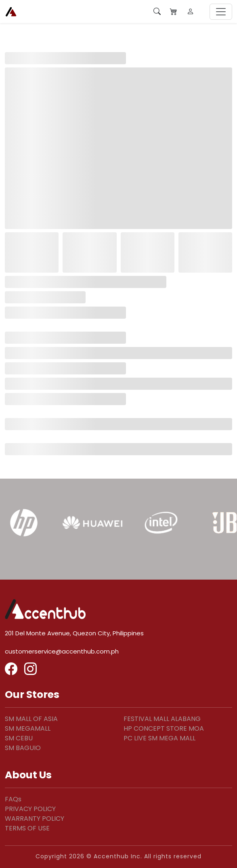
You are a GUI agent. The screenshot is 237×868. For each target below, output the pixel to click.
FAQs (13, 799)
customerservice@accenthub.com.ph (62, 651)
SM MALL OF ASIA (31, 719)
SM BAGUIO (23, 748)
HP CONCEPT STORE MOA (164, 728)
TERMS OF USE (27, 828)
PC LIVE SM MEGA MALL (159, 738)
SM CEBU (19, 738)
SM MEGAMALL (28, 728)
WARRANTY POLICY (35, 819)
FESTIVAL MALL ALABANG (162, 719)
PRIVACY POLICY (30, 809)
